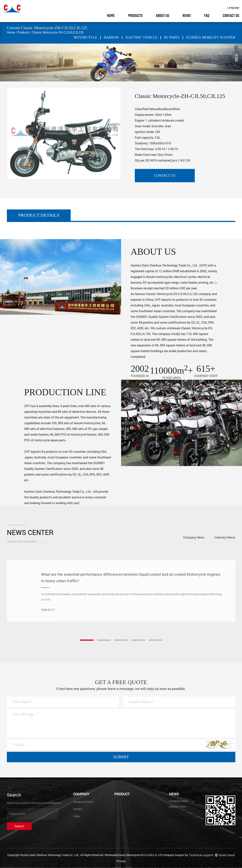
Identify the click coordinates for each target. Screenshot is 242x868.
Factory (78, 809)
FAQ (207, 16)
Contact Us (231, 16)
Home (111, 16)
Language (233, 8)
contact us (165, 176)
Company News (194, 537)
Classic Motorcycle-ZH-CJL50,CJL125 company (179, 294)
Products (135, 16)
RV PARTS (172, 37)
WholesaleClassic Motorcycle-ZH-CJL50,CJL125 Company (139, 855)
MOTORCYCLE (85, 37)
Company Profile (83, 802)
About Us (163, 16)
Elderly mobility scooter (211, 37)
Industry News (225, 537)
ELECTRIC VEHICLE (141, 37)
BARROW (111, 37)
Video (77, 816)
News (186, 16)
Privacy (121, 861)
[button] (87, 640)
